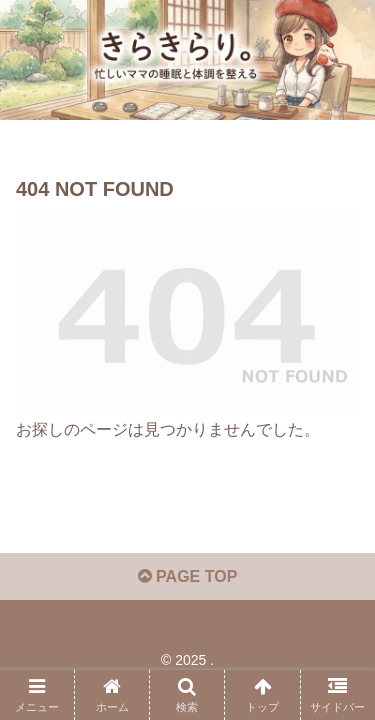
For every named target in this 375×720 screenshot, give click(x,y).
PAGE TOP (188, 576)
